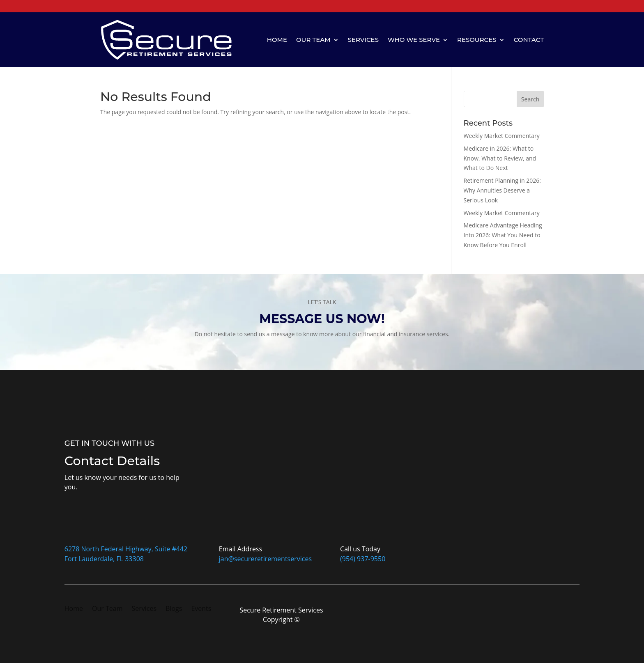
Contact (529, 40)
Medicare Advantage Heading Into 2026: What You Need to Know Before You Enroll (503, 235)
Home (277, 40)
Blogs (174, 609)
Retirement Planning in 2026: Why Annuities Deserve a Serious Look (502, 190)
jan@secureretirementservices (265, 559)
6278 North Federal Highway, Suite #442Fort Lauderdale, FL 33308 (126, 554)
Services (363, 40)
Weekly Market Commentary (502, 136)
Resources (477, 40)
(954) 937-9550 (363, 559)
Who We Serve (414, 40)
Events (201, 609)
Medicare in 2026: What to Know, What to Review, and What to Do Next (500, 158)
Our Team (313, 40)
